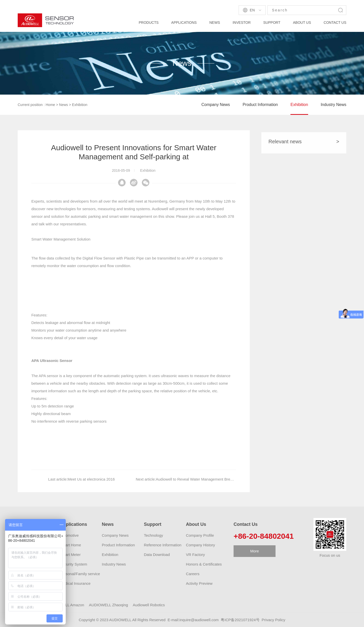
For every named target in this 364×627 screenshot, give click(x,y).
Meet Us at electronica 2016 (91, 488)
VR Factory (196, 555)
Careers (193, 574)
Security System (73, 564)
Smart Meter (70, 555)
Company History (201, 545)
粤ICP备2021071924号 (240, 620)
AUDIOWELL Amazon (66, 605)
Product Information (260, 105)
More (255, 551)
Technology (153, 535)
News (64, 105)
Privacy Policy (273, 620)
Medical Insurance (75, 583)
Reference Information (163, 545)
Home (50, 105)
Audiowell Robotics (149, 605)
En (252, 10)
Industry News (334, 105)
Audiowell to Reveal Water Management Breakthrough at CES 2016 (213, 488)
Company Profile (200, 535)
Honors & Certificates (204, 564)
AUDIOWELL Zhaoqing (109, 605)
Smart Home (70, 545)
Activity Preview (199, 583)
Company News (216, 105)
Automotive (69, 535)
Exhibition (80, 105)
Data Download (157, 555)
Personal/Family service (80, 574)
